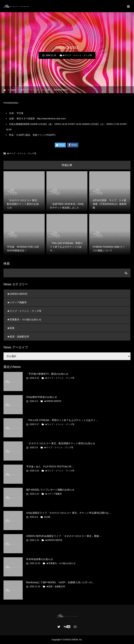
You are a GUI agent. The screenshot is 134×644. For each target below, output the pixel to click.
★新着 (11, 328)
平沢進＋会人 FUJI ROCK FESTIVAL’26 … (50, 466)
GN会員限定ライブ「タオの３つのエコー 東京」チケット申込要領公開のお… (69, 513)
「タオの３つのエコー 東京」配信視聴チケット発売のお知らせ (61, 443)
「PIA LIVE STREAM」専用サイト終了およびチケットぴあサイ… (62, 420)
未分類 (47, 517)
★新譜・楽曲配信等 (18, 337)
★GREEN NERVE (17, 294)
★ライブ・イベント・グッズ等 (77, 55)
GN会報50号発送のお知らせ (42, 397)
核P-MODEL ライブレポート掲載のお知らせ (50, 490)
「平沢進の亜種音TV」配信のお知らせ (47, 374)
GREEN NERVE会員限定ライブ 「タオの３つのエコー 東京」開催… (64, 536)
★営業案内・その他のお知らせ (24, 319)
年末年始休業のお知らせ (40, 559)
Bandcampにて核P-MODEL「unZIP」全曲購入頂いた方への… (60, 582)
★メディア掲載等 (17, 302)
